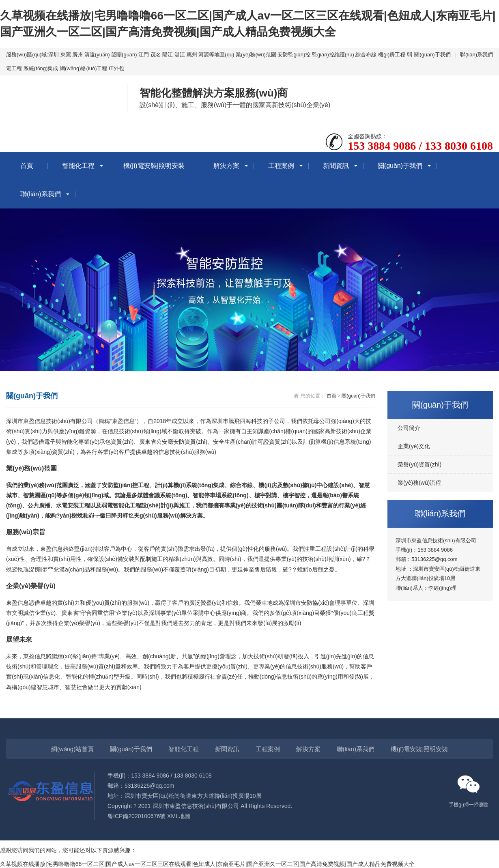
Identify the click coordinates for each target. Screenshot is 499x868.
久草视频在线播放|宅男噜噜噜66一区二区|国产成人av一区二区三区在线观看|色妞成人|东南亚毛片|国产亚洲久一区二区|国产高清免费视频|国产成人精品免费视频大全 (207, 864)
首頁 (27, 166)
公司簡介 (409, 428)
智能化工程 (78, 166)
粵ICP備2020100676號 (137, 816)
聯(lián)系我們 (476, 55)
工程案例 (281, 166)
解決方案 (226, 166)
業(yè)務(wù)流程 (419, 483)
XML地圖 (179, 816)
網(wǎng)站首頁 (73, 749)
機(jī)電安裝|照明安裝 (154, 166)
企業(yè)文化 (414, 446)
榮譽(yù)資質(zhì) (419, 464)
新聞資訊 (336, 166)
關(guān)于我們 (432, 55)
